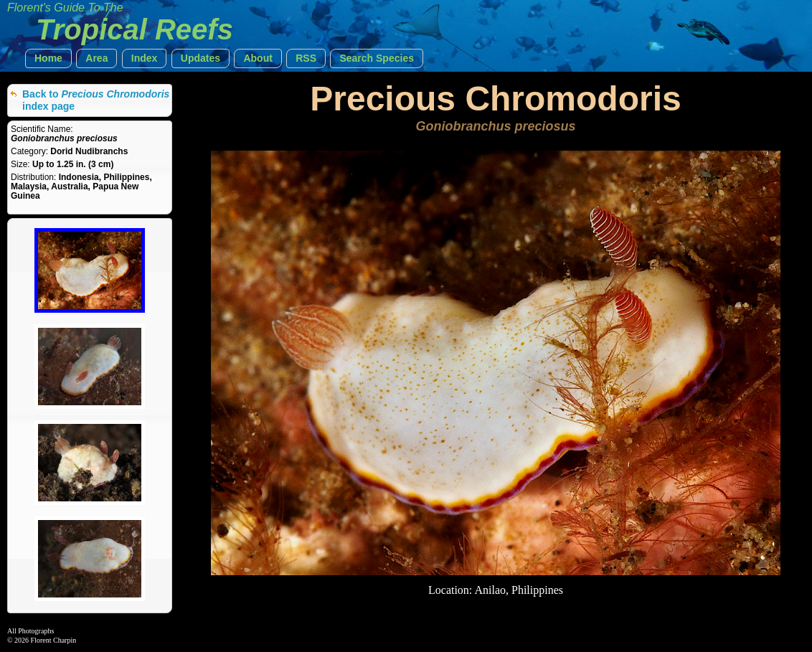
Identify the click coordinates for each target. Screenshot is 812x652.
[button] (48, 58)
